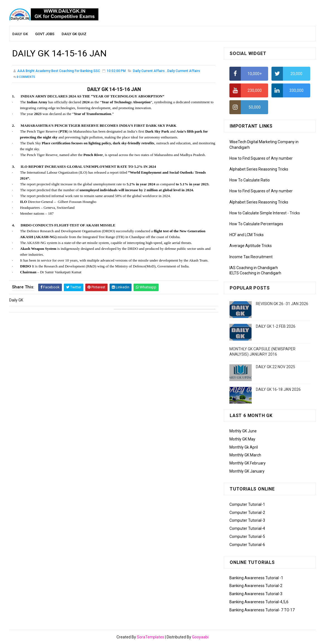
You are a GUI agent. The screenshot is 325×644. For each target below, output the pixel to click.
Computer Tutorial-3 (247, 520)
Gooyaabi (200, 637)
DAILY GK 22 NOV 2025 (276, 367)
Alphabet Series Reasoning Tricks (259, 169)
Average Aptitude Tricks (251, 246)
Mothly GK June (243, 431)
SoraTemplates (151, 637)
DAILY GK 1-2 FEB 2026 (276, 326)
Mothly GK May (242, 439)
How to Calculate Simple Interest (258, 213)
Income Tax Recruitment (251, 257)
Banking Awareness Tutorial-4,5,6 (259, 602)
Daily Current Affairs (149, 71)
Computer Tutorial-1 (247, 504)
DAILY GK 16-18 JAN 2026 (278, 389)
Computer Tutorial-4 (247, 528)
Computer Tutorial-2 (247, 513)
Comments (26, 77)
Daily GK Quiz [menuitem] (74, 34)
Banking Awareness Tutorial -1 (256, 578)
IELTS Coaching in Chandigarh (255, 273)
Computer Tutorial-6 (247, 545)
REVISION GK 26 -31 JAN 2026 (282, 304)
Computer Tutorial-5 (247, 537)
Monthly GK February (248, 463)
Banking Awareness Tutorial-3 (256, 594)
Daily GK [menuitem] (20, 34)
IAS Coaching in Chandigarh (254, 268)
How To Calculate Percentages (256, 224)
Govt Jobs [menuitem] (45, 34)
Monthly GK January (247, 471)
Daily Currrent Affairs (184, 71)
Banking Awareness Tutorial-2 (256, 586)
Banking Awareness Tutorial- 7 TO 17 (262, 610)
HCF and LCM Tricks (247, 235)
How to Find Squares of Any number (261, 158)
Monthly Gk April (244, 447)
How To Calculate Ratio (250, 180)
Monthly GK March (245, 455)
